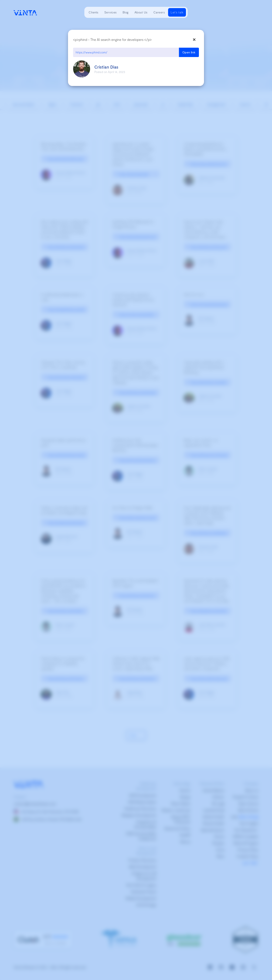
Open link (189, 52)
